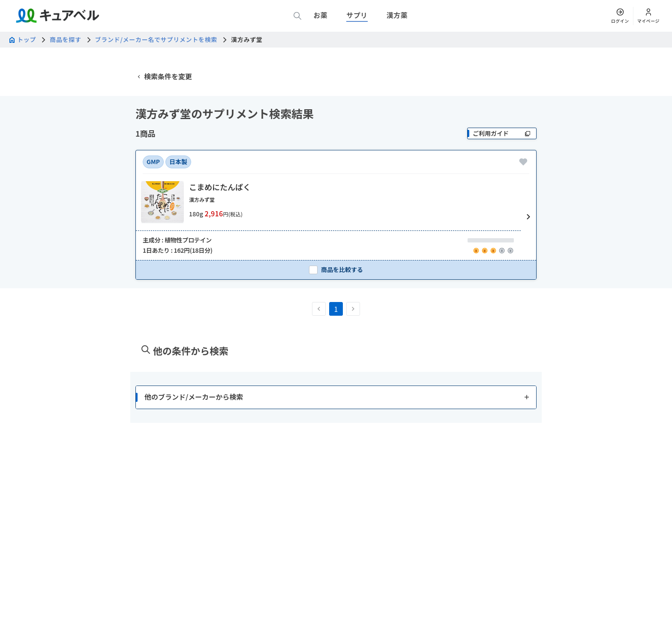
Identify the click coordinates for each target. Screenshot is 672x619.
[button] (336, 257)
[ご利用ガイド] (502, 174)
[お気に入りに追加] (523, 202)
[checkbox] (336, 310)
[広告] (336, 72)
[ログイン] (620, 16)
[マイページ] (648, 16)
